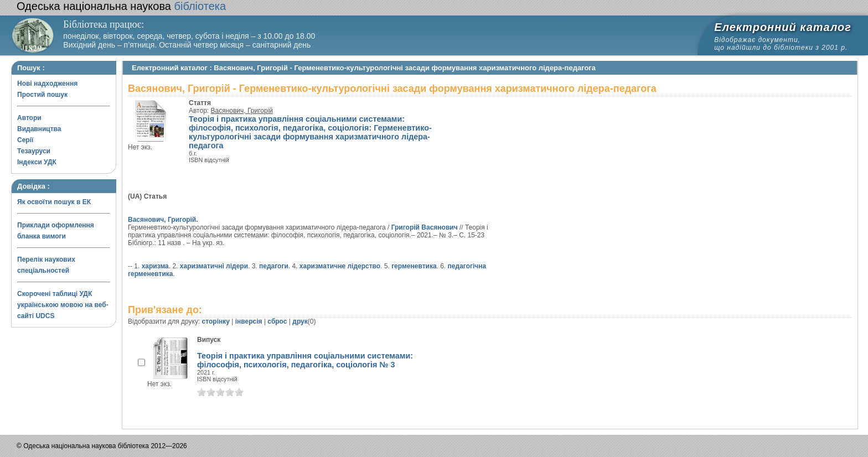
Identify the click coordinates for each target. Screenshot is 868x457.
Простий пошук (42, 95)
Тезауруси (34, 151)
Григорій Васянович (425, 227)
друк (300, 321)
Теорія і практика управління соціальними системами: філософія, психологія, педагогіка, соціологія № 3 (305, 360)
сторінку (216, 321)
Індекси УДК (37, 162)
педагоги (274, 266)
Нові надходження (47, 84)
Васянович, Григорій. (163, 220)
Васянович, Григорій (242, 111)
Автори (29, 118)
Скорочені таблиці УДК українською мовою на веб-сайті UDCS (63, 305)
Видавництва (39, 129)
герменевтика (414, 266)
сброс (277, 321)
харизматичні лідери (214, 266)
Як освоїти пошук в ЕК (54, 202)
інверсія (249, 321)
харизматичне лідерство (340, 266)
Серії (25, 140)
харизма (155, 266)
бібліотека (121, 6)
